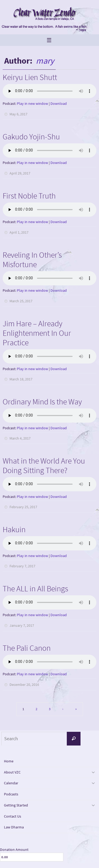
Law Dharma (14, 827)
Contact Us (13, 816)
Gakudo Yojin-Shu (31, 136)
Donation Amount (14, 850)
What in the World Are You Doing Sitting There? (44, 465)
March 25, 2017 (21, 301)
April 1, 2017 (19, 232)
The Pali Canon (27, 648)
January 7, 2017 (22, 625)
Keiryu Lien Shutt (30, 77)
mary (45, 61)
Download (59, 103)
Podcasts (11, 794)
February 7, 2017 (22, 566)
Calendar (11, 783)
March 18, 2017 (21, 379)
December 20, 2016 (24, 685)
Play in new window (32, 103)
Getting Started (16, 805)
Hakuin (14, 529)
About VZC (12, 772)
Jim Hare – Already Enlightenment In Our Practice (37, 333)
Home (9, 761)
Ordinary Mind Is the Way (42, 402)
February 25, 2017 (23, 507)
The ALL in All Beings (35, 588)
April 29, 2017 (20, 173)
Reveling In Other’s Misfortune (32, 260)
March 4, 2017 (20, 438)
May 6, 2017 (18, 114)
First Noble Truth (29, 196)
